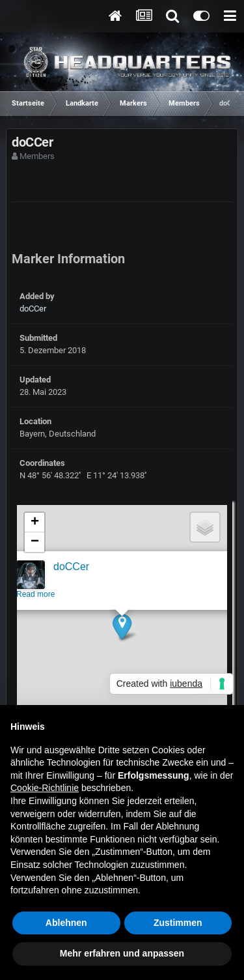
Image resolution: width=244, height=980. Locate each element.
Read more (35, 596)
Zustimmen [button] (178, 923)
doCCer (33, 309)
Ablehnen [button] (66, 923)
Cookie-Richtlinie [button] (45, 788)
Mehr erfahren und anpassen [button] (122, 953)
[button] (121, 628)
